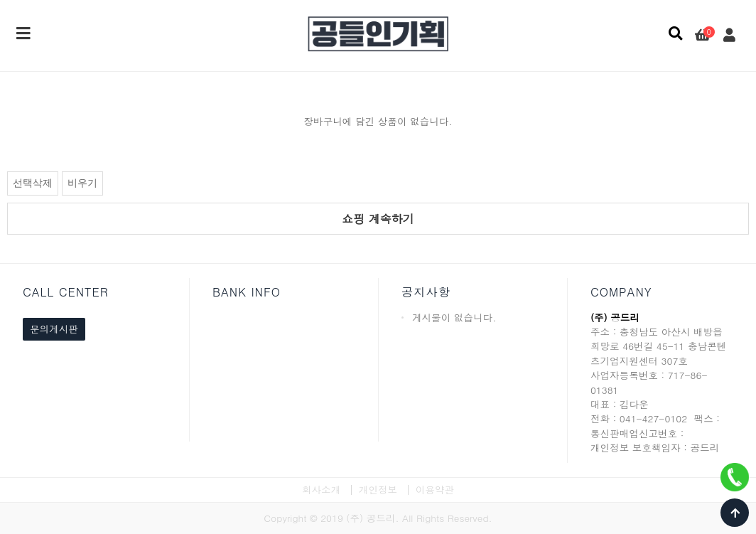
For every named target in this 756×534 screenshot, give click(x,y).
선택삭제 (33, 183)
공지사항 (426, 292)
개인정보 (378, 490)
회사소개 (321, 490)
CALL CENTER (66, 292)
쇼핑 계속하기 (378, 219)
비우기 (82, 183)
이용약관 (435, 490)
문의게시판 (54, 329)
